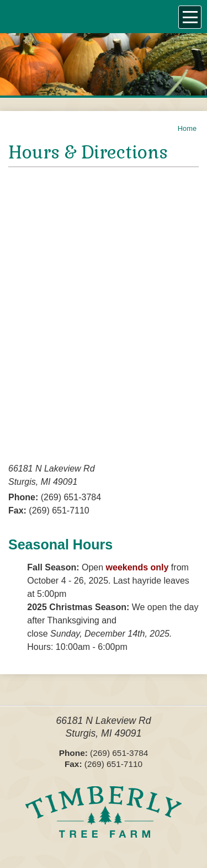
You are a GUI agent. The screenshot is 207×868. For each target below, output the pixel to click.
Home (187, 128)
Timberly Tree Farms (103, 819)
